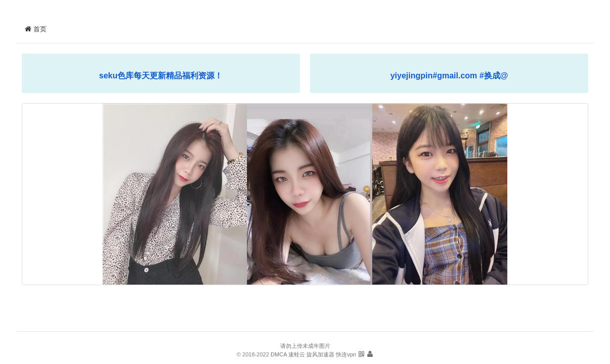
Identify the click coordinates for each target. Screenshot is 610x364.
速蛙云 (297, 354)
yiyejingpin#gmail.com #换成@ (449, 76)
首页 (35, 29)
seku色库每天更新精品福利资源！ (161, 76)
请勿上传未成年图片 (305, 346)
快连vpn (346, 354)
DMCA (279, 354)
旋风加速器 (320, 354)
